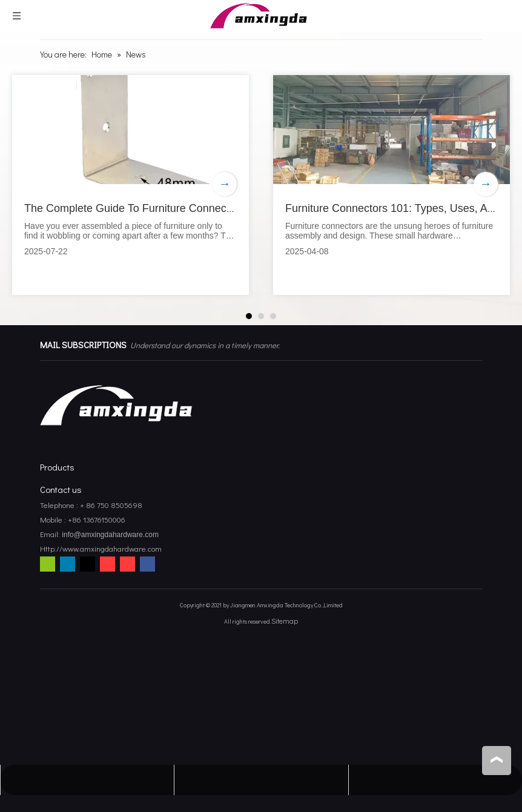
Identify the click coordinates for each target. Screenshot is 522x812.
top (497, 760)
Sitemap (285, 621)
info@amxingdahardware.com (109, 535)
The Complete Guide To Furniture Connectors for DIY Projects (174, 208)
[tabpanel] (130, 185)
